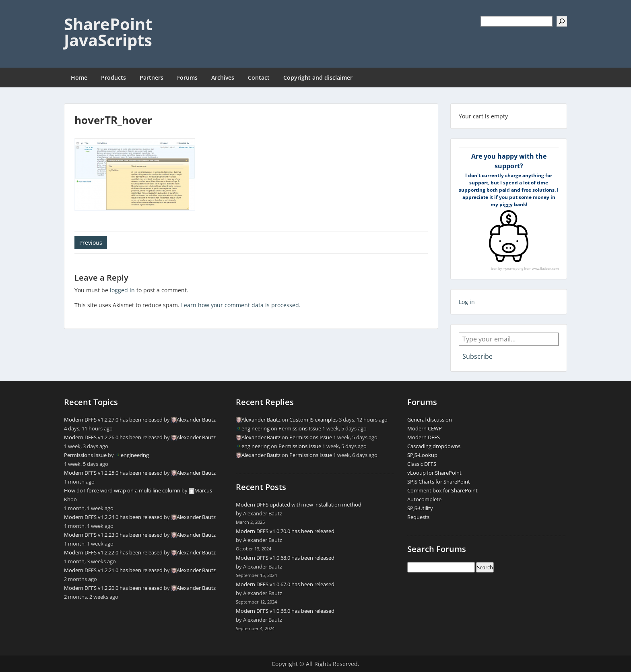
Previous (91, 243)
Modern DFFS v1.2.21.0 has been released (113, 570)
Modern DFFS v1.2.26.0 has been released (113, 437)
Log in (467, 302)
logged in (122, 290)
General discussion (430, 420)
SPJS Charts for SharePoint (439, 482)
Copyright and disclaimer (318, 78)
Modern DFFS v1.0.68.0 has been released (285, 558)
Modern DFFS (424, 437)
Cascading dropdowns (434, 446)
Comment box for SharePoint (442, 490)
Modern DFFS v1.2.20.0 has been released (113, 588)
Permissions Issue (85, 455)
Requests (418, 517)
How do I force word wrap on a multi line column (122, 490)
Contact (259, 78)
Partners (152, 78)
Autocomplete (424, 499)
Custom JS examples (313, 420)
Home (79, 78)
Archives (223, 78)
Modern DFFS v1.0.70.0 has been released (285, 531)
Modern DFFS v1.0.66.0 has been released (285, 611)
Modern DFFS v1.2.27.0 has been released (113, 420)
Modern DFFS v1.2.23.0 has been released (113, 535)
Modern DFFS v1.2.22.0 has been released (113, 552)
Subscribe (477, 356)
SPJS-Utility (420, 508)
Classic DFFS (422, 464)
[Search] (562, 21)
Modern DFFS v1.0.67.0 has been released (285, 584)
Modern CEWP (425, 428)
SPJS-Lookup (422, 455)
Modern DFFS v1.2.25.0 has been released (113, 473)
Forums (187, 78)
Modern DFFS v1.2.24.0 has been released (113, 517)
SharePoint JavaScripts (108, 32)
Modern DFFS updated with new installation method (299, 505)
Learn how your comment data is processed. (241, 305)
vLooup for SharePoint (434, 473)
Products (113, 78)
